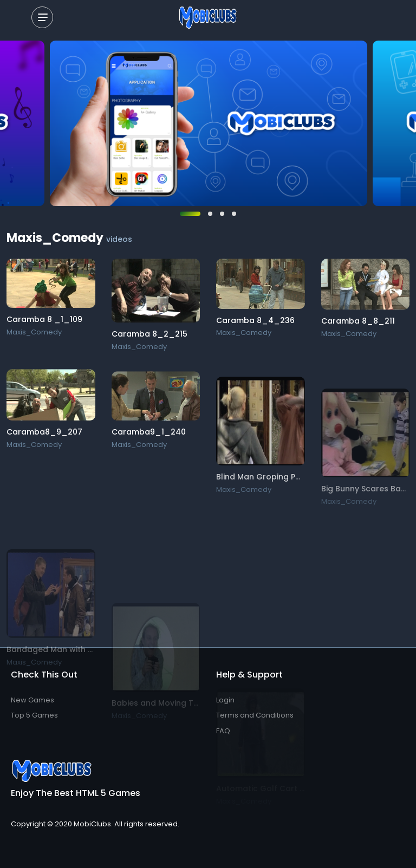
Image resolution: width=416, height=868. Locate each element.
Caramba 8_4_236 (255, 320)
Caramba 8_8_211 (358, 321)
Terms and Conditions (255, 715)
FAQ (223, 731)
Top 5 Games (34, 715)
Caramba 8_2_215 (149, 334)
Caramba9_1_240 (149, 437)
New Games (32, 700)
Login (225, 700)
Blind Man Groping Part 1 (264, 489)
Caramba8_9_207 (44, 434)
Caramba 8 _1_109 (44, 319)
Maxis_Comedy (34, 332)
